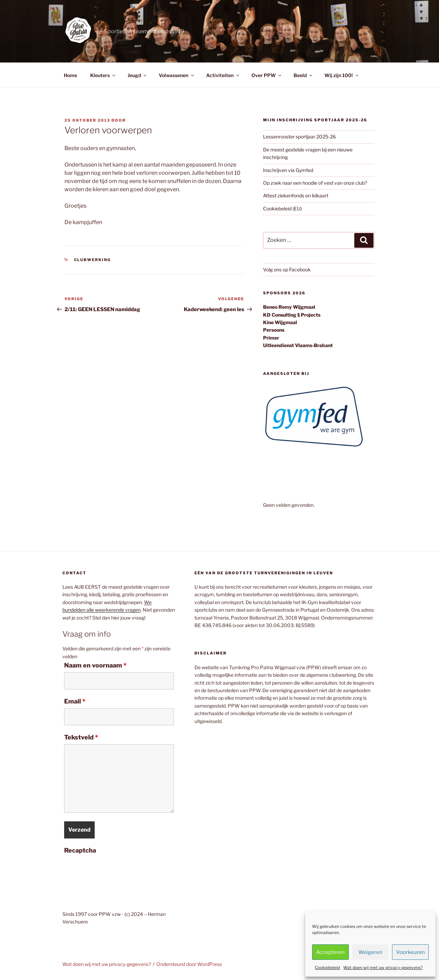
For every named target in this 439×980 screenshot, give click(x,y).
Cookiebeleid (327, 967)
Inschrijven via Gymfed (288, 170)
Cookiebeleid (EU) (282, 209)
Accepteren (330, 952)
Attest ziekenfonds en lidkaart (296, 195)
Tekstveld (81, 737)
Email (75, 701)
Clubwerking (93, 260)
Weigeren (370, 952)
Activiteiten (223, 75)
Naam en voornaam (95, 665)
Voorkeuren (411, 952)
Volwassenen (177, 75)
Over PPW (267, 75)
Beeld (303, 75)
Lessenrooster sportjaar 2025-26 (299, 137)
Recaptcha (80, 850)
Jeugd (138, 75)
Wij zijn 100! (342, 75)
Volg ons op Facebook (287, 269)
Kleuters (103, 75)
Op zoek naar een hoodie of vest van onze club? (315, 183)
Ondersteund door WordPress (189, 964)
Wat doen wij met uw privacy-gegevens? (383, 967)
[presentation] (116, 871)
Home (70, 75)
